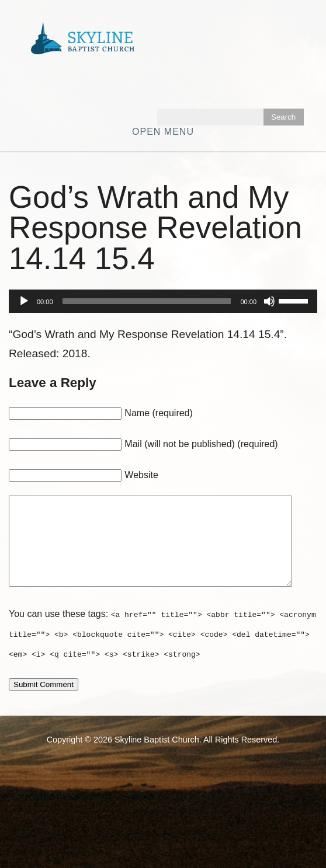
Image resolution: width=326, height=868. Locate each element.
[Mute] (269, 301)
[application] (163, 301)
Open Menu (163, 132)
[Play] (24, 301)
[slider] (147, 301)
